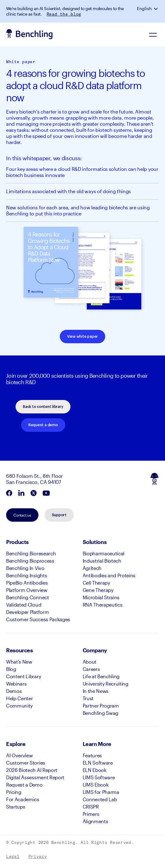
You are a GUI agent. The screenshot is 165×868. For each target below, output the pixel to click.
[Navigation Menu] (153, 34)
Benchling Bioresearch (31, 553)
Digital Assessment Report (35, 777)
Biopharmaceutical (104, 553)
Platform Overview (27, 590)
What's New (19, 662)
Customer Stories (26, 763)
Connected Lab (100, 799)
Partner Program (101, 706)
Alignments (95, 821)
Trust (88, 698)
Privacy (38, 856)
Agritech (92, 568)
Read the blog (64, 14)
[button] (156, 9)
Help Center (19, 698)
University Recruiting (106, 684)
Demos (14, 691)
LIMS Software (99, 777)
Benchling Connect (28, 597)
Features (92, 755)
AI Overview (19, 755)
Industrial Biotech (102, 561)
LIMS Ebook (96, 785)
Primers (91, 814)
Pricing (14, 792)
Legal (13, 856)
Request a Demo (24, 785)
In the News (96, 691)
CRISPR (91, 807)
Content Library (23, 676)
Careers (91, 669)
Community (19, 706)
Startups (16, 807)
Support (59, 515)
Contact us (22, 515)
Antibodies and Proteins (109, 575)
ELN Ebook (95, 770)
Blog (11, 669)
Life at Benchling (101, 676)
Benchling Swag (101, 713)
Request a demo (43, 425)
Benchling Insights (27, 575)
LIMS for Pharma (101, 792)
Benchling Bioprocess (30, 561)
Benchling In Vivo (25, 568)
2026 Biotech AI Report (32, 770)
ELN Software (98, 763)
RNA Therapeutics (103, 605)
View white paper (82, 337)
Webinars (16, 684)
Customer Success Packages (38, 619)
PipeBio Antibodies (27, 583)
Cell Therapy (96, 583)
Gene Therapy (98, 590)
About (90, 662)
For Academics (23, 799)
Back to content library (43, 407)
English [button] (144, 9)
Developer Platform (27, 612)
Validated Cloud (24, 605)
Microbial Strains (101, 597)
